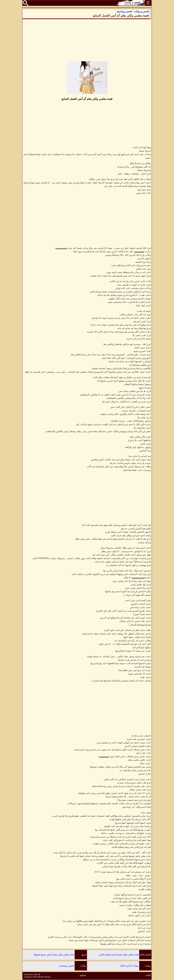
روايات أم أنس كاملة (129, 966)
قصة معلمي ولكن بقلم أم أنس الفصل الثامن (119, 955)
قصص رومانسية (67, 966)
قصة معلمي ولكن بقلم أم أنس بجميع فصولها (54, 955)
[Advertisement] (87, 40)
